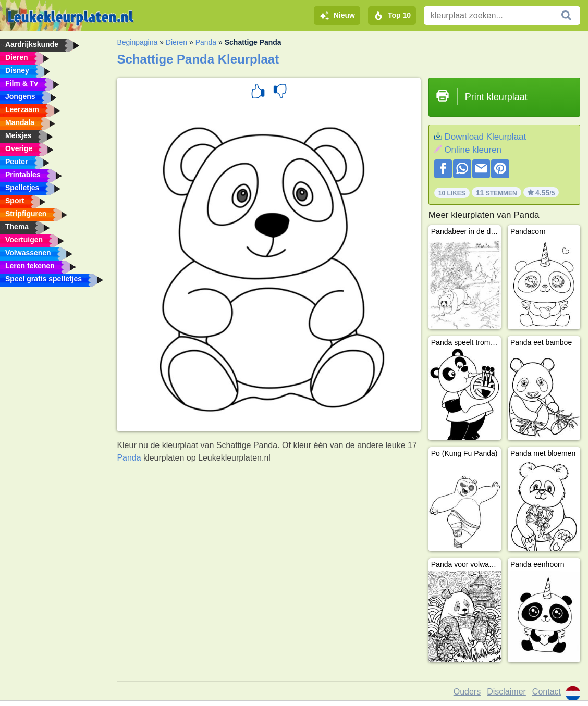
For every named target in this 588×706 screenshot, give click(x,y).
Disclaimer (506, 692)
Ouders (467, 692)
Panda (206, 42)
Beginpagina (137, 42)
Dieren (176, 42)
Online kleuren (473, 150)
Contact (547, 692)
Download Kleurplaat (485, 137)
